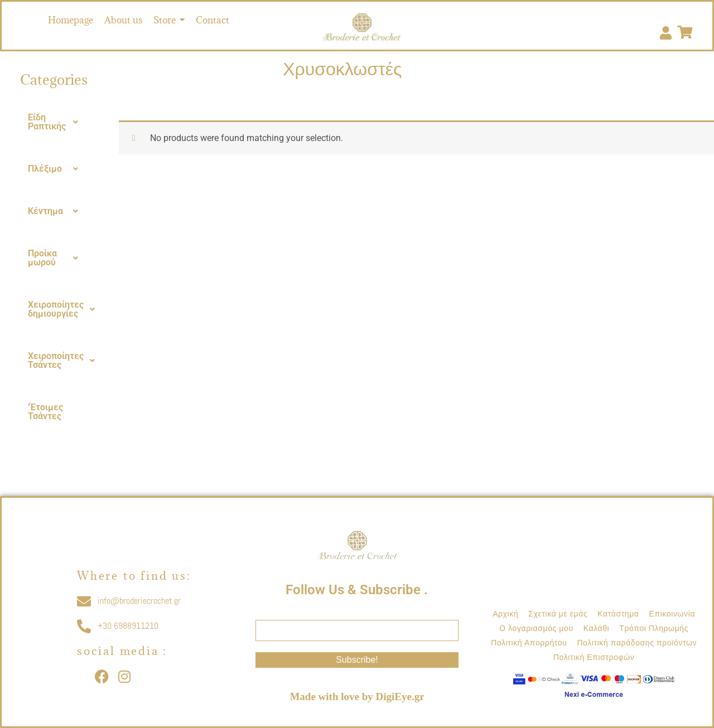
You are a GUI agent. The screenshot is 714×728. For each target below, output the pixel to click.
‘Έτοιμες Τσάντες (45, 412)
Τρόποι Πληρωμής (654, 628)
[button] (56, 122)
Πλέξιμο (56, 169)
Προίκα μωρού (56, 258)
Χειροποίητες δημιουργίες (64, 309)
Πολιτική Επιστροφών (594, 657)
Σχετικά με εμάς (558, 614)
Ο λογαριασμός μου (536, 628)
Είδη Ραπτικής (56, 122)
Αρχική (505, 614)
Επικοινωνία (672, 614)
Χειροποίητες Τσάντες (64, 361)
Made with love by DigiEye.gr (357, 697)
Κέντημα (56, 211)
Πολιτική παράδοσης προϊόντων (637, 643)
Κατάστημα (618, 614)
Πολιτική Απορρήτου (529, 643)
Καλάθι (597, 628)
